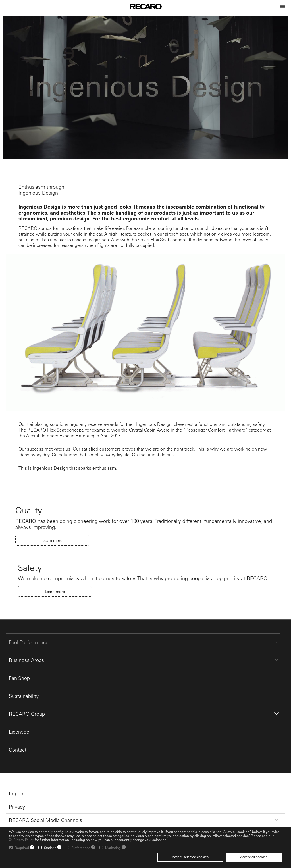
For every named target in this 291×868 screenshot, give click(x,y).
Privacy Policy (24, 840)
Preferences (81, 848)
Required (22, 848)
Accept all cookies (254, 857)
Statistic (50, 848)
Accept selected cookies (190, 857)
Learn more (52, 540)
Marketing (113, 848)
